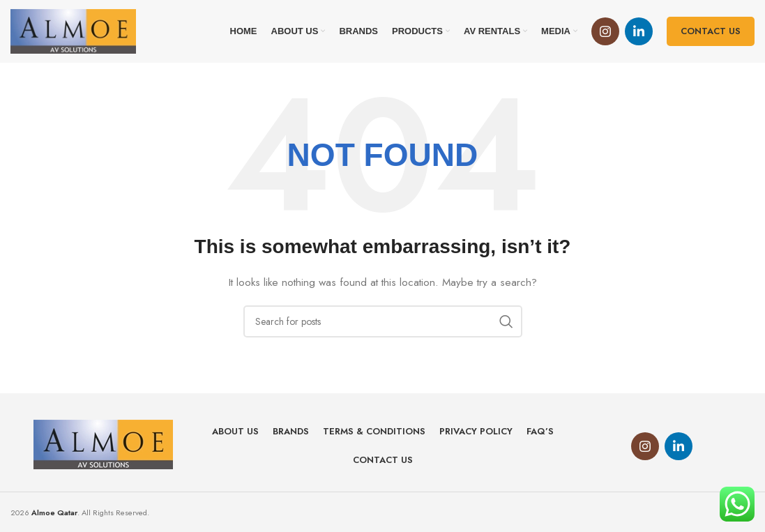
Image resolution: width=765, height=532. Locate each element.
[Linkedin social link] (639, 31)
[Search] (383, 321)
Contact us (711, 31)
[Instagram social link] (605, 31)
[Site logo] (73, 30)
